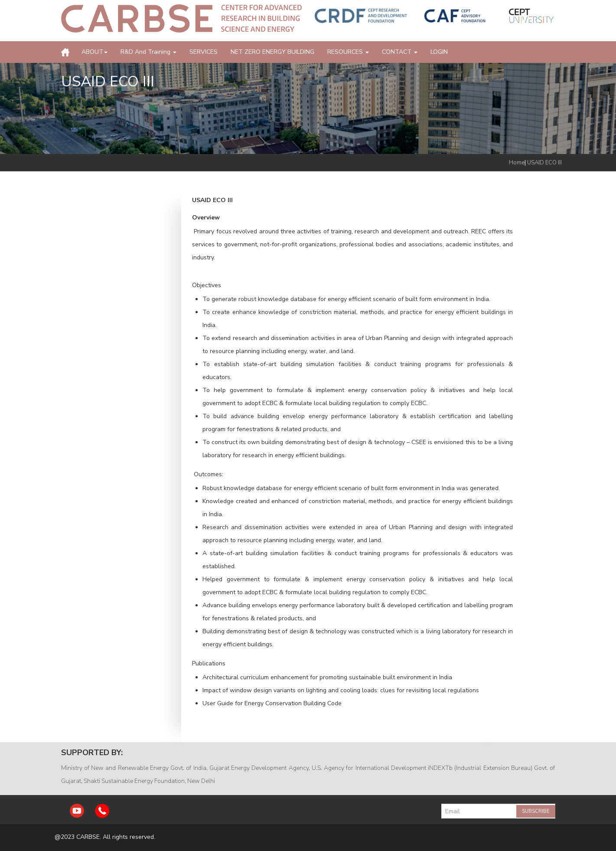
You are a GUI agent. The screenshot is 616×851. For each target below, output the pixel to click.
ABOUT (95, 52)
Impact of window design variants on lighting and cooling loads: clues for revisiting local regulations (341, 690)
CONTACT (400, 52)
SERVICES (204, 52)
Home (517, 163)
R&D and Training (148, 52)
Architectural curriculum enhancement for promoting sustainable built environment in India (327, 677)
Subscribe (536, 811)
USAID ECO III (544, 163)
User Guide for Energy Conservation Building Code (273, 703)
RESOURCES (348, 52)
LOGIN (439, 52)
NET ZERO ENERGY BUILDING (272, 52)
